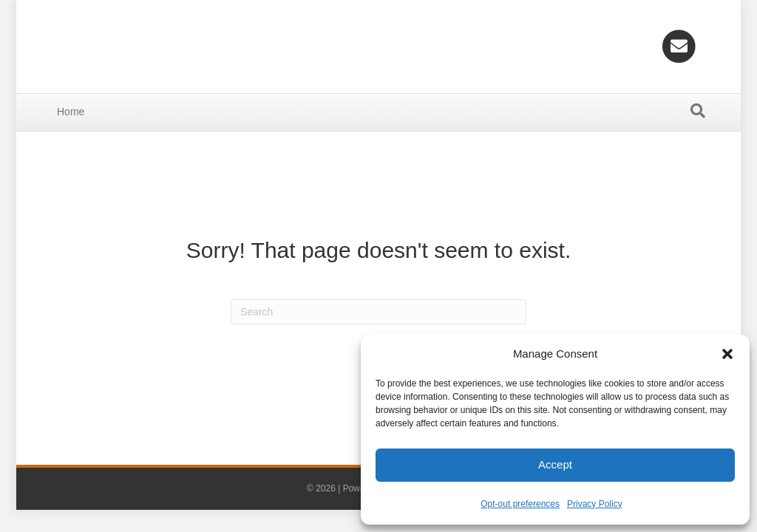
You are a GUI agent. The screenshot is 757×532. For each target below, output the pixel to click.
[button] (727, 354)
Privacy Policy (595, 504)
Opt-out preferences (520, 504)
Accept (555, 464)
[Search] (698, 111)
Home (71, 112)
